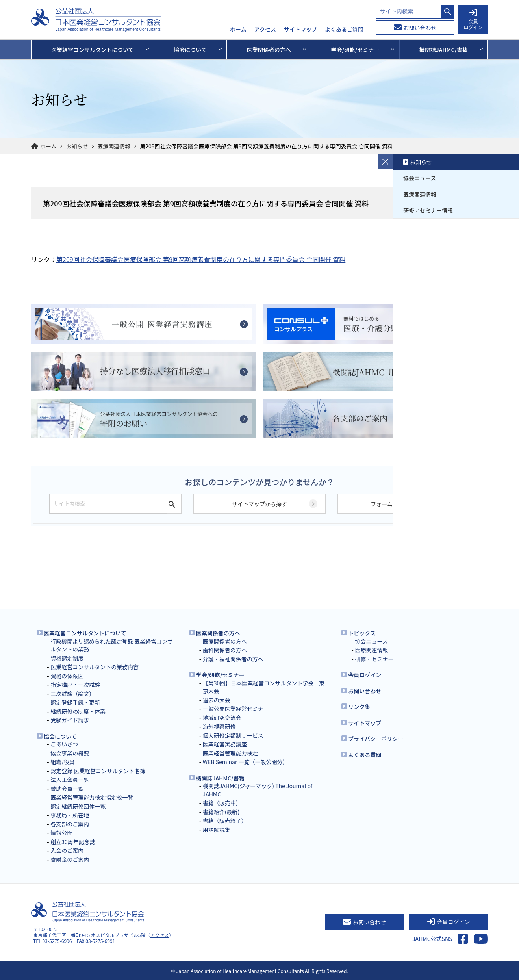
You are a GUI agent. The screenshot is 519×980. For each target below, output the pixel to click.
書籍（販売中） (222, 803)
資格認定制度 (67, 658)
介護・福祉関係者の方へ (233, 659)
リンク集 (359, 707)
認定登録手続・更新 (75, 702)
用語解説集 (217, 830)
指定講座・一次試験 (75, 685)
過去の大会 (217, 700)
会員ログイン (365, 675)
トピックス (362, 633)
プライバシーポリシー (376, 739)
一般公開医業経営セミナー (236, 709)
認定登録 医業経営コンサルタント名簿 (98, 771)
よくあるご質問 (344, 30)
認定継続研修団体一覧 (78, 806)
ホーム (238, 30)
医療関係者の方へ (225, 641)
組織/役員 (63, 762)
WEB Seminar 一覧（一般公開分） (246, 762)
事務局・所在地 (70, 815)
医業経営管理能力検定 (230, 753)
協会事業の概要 (70, 753)
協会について (60, 736)
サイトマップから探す (259, 504)
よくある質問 (365, 755)
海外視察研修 (219, 726)
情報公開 (61, 833)
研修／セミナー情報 (428, 210)
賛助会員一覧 (67, 789)
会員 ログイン (473, 20)
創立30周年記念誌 (73, 842)
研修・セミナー (374, 659)
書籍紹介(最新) (221, 812)
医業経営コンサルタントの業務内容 (95, 667)
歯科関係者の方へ (225, 650)
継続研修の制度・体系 (78, 711)
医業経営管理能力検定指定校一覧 (92, 797)
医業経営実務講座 (225, 744)
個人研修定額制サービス (233, 735)
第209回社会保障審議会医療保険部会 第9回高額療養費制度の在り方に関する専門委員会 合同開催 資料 (201, 259)
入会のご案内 (67, 850)
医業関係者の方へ (218, 633)
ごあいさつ (64, 744)
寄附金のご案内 (70, 859)
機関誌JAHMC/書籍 (220, 778)
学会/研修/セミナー (220, 675)
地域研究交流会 (222, 718)
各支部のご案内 (70, 824)
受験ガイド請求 (70, 720)
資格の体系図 (67, 676)
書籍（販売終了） (225, 820)
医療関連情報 (114, 146)
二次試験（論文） (72, 694)
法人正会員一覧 (70, 780)
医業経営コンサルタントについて (85, 633)
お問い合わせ (415, 28)
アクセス (265, 30)
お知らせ (77, 146)
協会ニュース (420, 178)
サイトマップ (300, 30)
